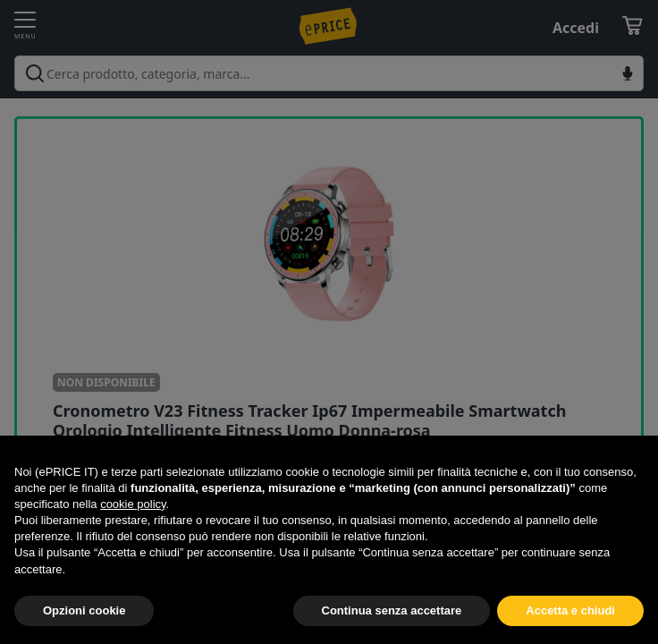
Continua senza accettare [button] (392, 610)
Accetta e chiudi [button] (570, 610)
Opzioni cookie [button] (84, 610)
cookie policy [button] (133, 504)
